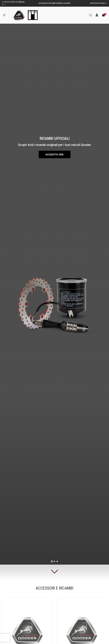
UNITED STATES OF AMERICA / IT (14, 3)
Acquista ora (55, 154)
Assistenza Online (98, 3)
